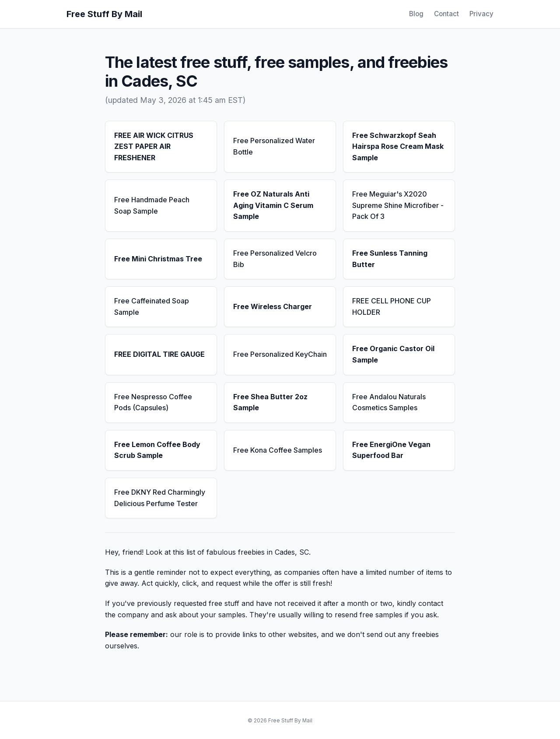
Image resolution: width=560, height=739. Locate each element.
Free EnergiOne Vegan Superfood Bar (391, 450)
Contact (446, 14)
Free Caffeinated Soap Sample (152, 306)
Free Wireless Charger (273, 306)
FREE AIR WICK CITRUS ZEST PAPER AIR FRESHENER (154, 146)
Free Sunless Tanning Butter (390, 259)
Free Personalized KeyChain (280, 354)
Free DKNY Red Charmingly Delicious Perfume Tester (160, 498)
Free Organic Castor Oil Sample (393, 354)
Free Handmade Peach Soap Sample (152, 205)
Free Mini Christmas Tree (158, 259)
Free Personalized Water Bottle (274, 146)
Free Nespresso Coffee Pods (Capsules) (153, 402)
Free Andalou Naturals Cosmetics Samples (389, 402)
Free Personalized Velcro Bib (275, 259)
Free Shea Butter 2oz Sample (270, 402)
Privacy (481, 14)
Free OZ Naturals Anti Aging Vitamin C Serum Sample (273, 205)
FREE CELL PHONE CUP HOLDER (392, 306)
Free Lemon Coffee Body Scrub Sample (157, 450)
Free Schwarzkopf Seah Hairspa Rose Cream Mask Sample (398, 146)
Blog (416, 14)
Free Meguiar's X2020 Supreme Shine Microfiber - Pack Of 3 (398, 205)
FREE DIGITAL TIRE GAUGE (159, 354)
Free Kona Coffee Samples (278, 450)
